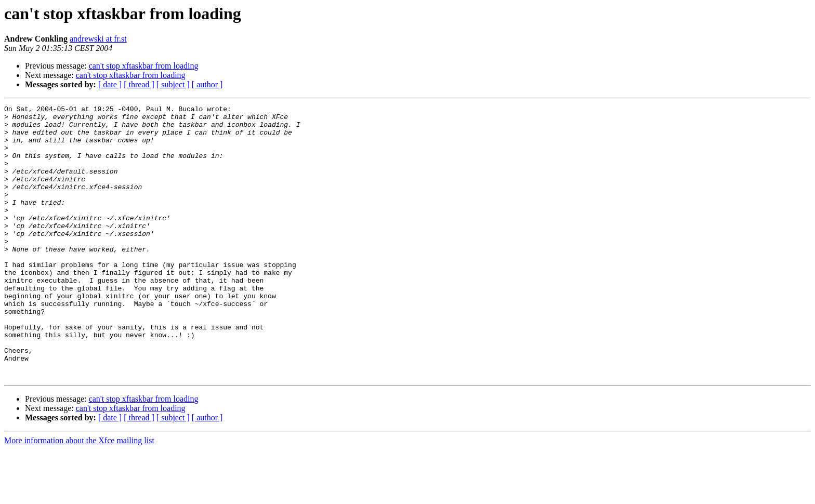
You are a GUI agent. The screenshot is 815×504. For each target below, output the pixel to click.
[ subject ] (173, 84)
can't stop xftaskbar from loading (144, 66)
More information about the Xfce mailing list (79, 495)
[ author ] (207, 84)
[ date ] (110, 84)
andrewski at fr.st (98, 39)
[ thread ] (139, 84)
